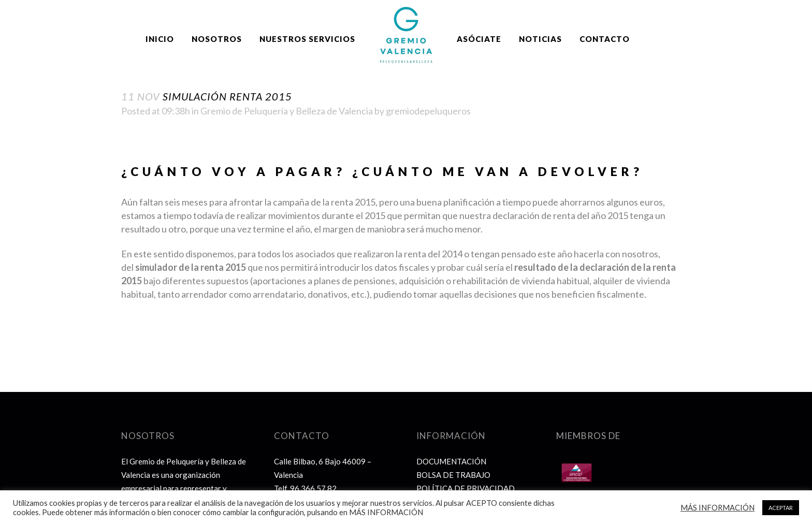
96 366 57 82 (313, 488)
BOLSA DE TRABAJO (453, 475)
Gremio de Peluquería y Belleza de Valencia (287, 111)
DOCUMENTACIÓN (451, 461)
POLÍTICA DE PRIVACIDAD (466, 488)
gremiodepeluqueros (428, 111)
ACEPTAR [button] (781, 508)
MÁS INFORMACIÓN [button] (717, 508)
